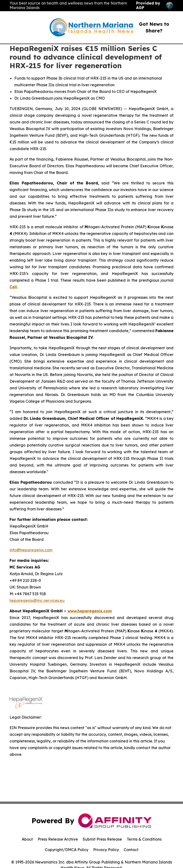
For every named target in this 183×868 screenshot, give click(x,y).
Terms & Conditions (144, 839)
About (27, 839)
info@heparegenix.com (31, 550)
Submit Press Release (102, 839)
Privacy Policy (106, 850)
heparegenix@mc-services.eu (37, 600)
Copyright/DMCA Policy (67, 850)
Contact (131, 850)
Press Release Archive (58, 839)
